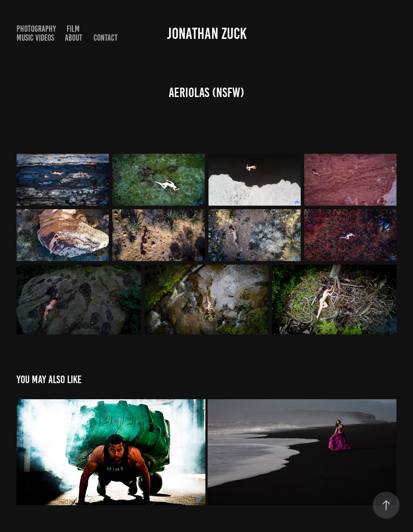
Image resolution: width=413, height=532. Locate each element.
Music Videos (35, 38)
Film (73, 29)
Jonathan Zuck (207, 34)
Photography (36, 29)
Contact (106, 38)
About (74, 38)
